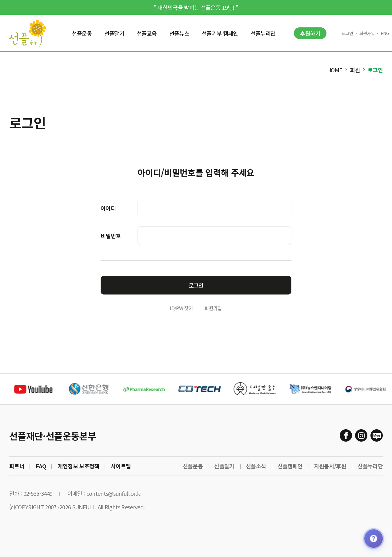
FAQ (41, 466)
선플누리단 (370, 466)
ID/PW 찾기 (181, 308)
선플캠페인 (290, 466)
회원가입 (367, 33)
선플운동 (193, 466)
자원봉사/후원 (330, 466)
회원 (355, 70)
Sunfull (28, 33)
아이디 (108, 208)
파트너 (17, 466)
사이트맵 (121, 466)
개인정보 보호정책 (79, 466)
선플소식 (256, 466)
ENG (385, 33)
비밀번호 (111, 236)
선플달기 (224, 466)
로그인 (348, 33)
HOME (335, 70)
